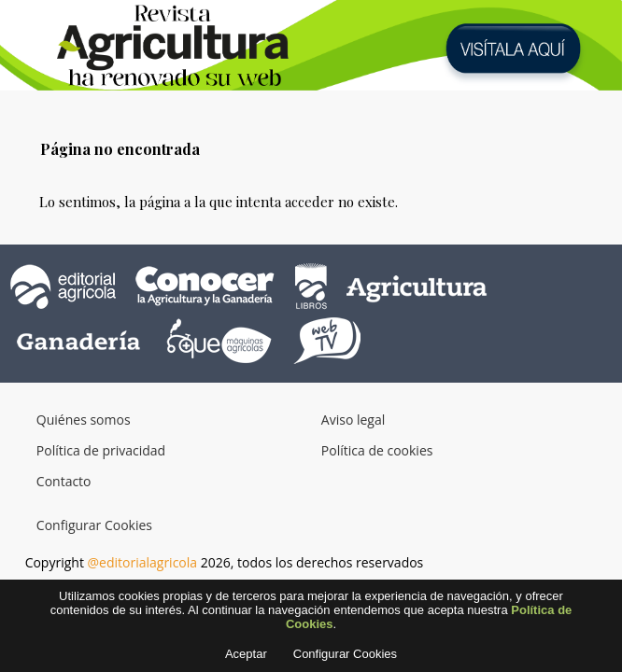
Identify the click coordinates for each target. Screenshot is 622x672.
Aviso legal (353, 420)
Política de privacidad (101, 450)
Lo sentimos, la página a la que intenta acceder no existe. (219, 202)
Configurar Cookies (94, 525)
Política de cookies (377, 450)
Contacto (64, 481)
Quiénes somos (84, 420)
